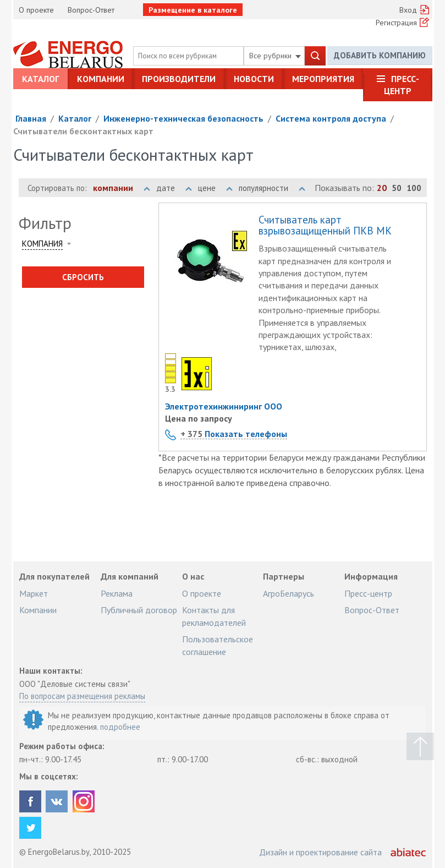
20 (382, 188)
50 (397, 188)
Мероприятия (323, 79)
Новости (254, 79)
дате (174, 188)
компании (122, 188)
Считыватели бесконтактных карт (83, 131)
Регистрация (396, 23)
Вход (408, 10)
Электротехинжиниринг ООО (224, 406)
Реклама (117, 593)
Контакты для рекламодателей (214, 616)
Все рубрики (275, 56)
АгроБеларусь (289, 593)
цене (215, 188)
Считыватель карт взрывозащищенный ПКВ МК (325, 226)
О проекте (36, 10)
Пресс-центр (402, 85)
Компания (42, 244)
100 (414, 188)
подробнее (120, 727)
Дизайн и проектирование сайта (320, 852)
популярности (272, 188)
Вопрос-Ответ (91, 10)
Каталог (40, 79)
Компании (101, 79)
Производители (179, 79)
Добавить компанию (380, 55)
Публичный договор (139, 610)
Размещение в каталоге (193, 10)
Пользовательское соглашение (218, 645)
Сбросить (83, 277)
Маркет (34, 593)
